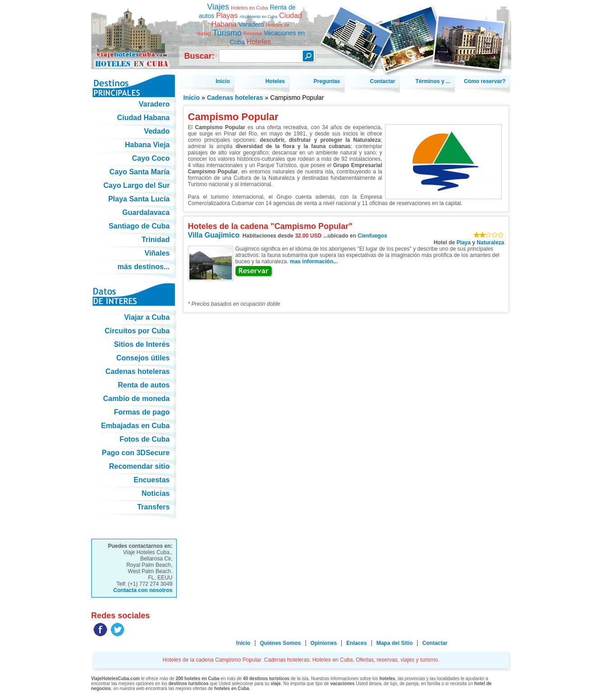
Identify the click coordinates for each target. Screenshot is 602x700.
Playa (463, 243)
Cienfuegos (372, 236)
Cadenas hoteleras (235, 98)
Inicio (192, 98)
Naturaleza (491, 243)
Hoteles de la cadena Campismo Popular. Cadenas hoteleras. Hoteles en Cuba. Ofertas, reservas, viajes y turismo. (134, 31)
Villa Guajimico (214, 235)
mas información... (314, 261)
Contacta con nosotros (143, 590)
